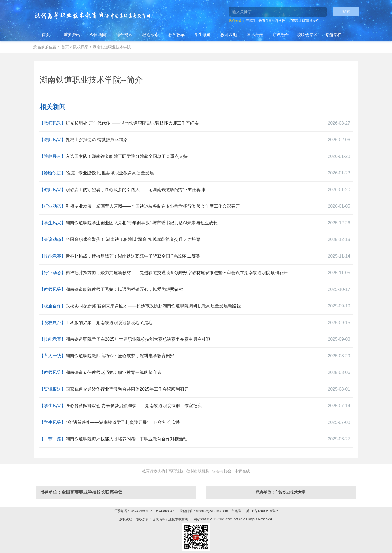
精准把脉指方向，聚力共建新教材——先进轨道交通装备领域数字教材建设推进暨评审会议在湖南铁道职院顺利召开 (177, 273)
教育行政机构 (154, 471)
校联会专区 (307, 34)
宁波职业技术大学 (290, 492)
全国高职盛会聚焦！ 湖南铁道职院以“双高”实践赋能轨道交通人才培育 (133, 239)
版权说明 (126, 519)
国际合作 (255, 34)
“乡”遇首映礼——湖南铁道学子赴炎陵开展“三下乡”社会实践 (123, 422)
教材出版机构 (198, 471)
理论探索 (150, 34)
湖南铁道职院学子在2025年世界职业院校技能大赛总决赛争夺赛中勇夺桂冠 (138, 339)
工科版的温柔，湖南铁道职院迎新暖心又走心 (109, 323)
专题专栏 (333, 34)
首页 (46, 34)
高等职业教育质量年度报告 (265, 21)
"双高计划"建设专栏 (305, 21)
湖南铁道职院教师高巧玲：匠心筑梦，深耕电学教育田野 (120, 356)
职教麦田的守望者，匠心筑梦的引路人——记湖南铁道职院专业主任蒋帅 (135, 190)
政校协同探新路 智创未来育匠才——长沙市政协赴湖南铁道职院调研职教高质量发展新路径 (153, 306)
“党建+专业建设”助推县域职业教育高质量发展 (110, 173)
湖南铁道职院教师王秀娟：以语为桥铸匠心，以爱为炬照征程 (124, 289)
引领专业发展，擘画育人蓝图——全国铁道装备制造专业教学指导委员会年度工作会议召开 (153, 206)
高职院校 (176, 471)
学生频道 (203, 34)
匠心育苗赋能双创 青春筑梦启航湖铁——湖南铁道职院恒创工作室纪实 (134, 406)
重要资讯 (72, 34)
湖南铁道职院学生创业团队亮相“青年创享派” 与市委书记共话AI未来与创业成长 (142, 223)
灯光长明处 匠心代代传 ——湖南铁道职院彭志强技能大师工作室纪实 (132, 123)
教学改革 (176, 34)
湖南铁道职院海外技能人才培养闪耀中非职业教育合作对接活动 (127, 439)
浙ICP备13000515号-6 (261, 511)
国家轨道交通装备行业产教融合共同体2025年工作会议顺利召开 (127, 389)
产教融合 (281, 34)
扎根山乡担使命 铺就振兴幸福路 (97, 140)
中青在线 (242, 471)
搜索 (346, 11)
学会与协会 (222, 471)
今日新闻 (98, 34)
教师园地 (229, 34)
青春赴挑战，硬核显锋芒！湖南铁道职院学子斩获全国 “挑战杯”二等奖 (133, 256)
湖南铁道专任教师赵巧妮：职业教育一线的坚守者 (114, 372)
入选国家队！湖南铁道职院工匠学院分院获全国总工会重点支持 (127, 156)
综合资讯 (124, 34)
